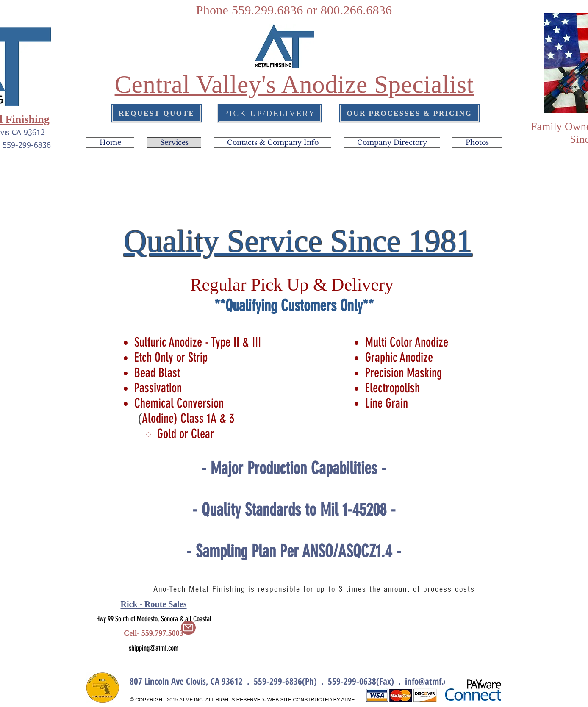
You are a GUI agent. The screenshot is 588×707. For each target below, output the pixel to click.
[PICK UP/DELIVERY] (270, 113)
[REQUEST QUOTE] (157, 113)
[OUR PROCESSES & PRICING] (409, 113)
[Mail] (188, 628)
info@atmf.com (432, 681)
